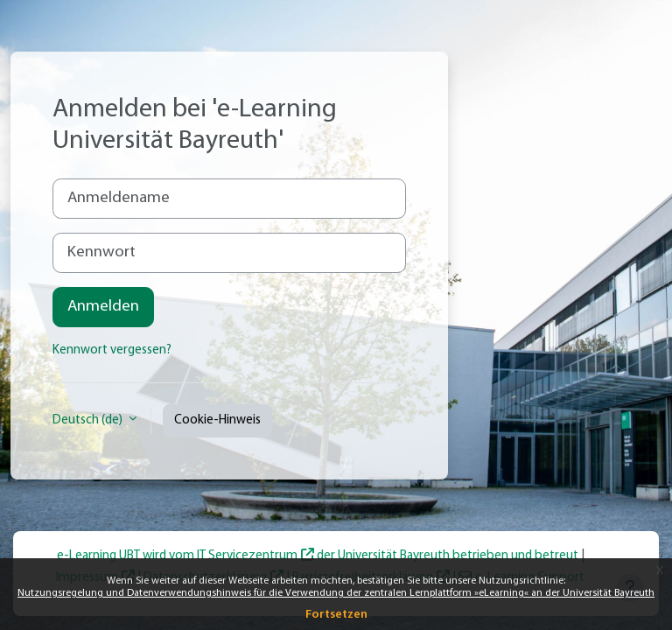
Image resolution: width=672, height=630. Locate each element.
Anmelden (103, 307)
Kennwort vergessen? (112, 350)
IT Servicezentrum (247, 556)
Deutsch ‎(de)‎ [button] (89, 420)
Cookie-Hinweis (217, 420)
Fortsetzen (336, 615)
